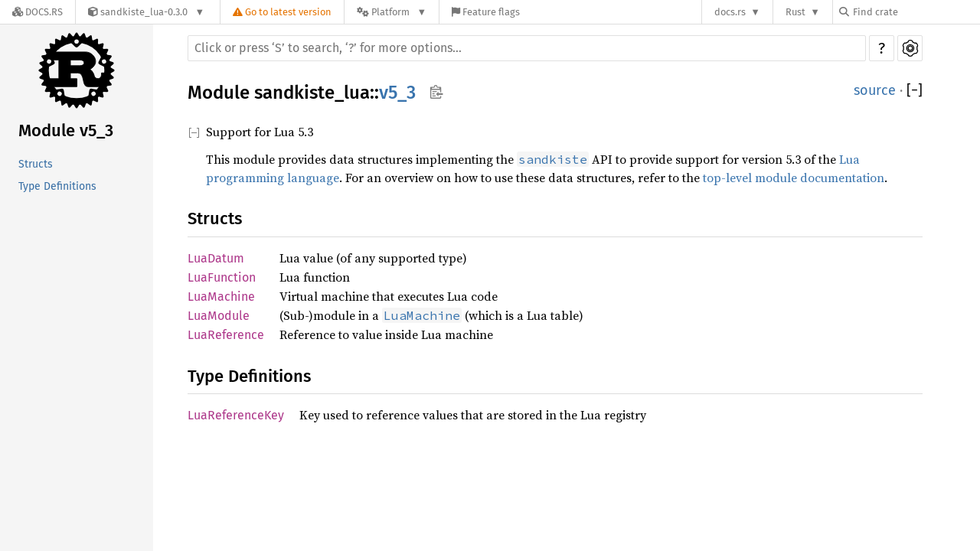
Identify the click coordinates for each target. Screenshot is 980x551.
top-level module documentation (794, 178)
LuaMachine (221, 297)
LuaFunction (222, 277)
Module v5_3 (66, 130)
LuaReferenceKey (236, 415)
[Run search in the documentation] (527, 48)
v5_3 (397, 93)
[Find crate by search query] (916, 12)
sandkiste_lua (312, 93)
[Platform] (392, 12)
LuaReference (226, 335)
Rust (795, 12)
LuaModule (219, 316)
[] (915, 91)
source (875, 90)
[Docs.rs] (38, 12)
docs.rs (730, 12)
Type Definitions (57, 186)
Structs (36, 164)
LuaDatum (216, 258)
